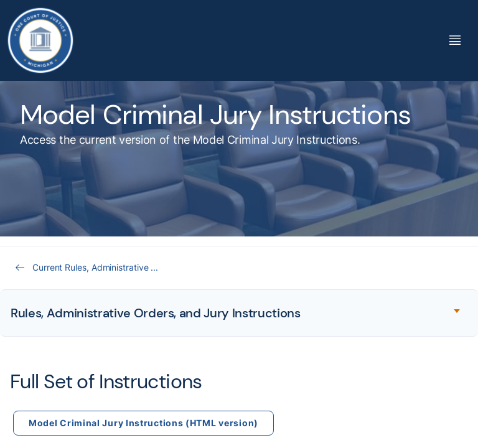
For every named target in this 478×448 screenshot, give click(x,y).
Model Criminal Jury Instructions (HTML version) (143, 423)
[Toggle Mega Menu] (455, 40)
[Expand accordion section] (239, 313)
